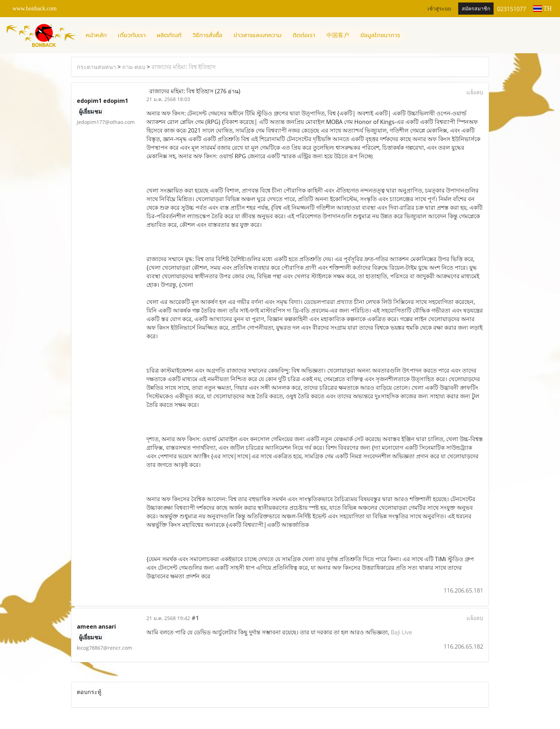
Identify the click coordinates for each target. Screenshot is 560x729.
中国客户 (338, 35)
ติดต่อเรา (304, 35)
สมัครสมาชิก (476, 9)
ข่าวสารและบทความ (257, 35)
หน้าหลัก (96, 35)
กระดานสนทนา (96, 67)
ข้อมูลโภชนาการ (380, 35)
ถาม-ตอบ (134, 67)
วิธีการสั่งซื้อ (207, 35)
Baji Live (401, 632)
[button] (412, 35)
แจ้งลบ (475, 92)
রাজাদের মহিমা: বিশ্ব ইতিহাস (184, 67)
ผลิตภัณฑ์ (169, 35)
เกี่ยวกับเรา (132, 35)
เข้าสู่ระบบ (439, 9)
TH (542, 9)
